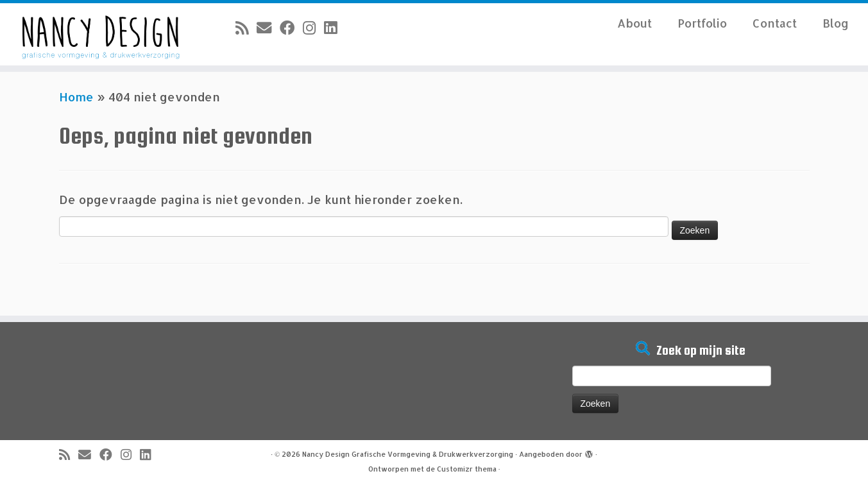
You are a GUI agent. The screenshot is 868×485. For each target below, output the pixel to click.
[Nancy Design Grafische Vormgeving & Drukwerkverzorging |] (100, 34)
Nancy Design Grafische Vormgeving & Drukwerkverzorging (408, 454)
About (634, 23)
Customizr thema (467, 469)
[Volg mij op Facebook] (291, 28)
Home (76, 97)
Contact (775, 23)
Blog (836, 23)
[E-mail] (268, 28)
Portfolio (702, 23)
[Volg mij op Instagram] (313, 28)
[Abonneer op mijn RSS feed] (246, 28)
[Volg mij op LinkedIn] (335, 28)
